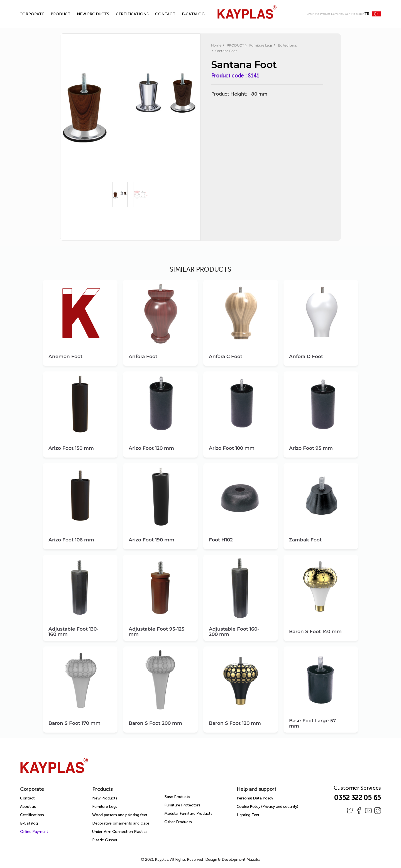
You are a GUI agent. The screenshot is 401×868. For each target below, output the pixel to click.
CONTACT (159, 14)
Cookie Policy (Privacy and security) (267, 807)
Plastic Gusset (105, 840)
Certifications (32, 815)
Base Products (177, 797)
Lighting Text (248, 815)
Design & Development (233, 860)
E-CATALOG (187, 14)
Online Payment (34, 832)
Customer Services (357, 789)
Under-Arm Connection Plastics (120, 832)
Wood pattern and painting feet (120, 815)
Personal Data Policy (255, 798)
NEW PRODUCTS (87, 14)
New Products (105, 798)
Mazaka (253, 860)
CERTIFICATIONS (126, 14)
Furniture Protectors (182, 805)
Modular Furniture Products (188, 814)
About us (28, 807)
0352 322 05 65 (357, 798)
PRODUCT (54, 14)
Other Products (178, 822)
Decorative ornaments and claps (121, 823)
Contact (27, 798)
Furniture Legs (105, 807)
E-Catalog (29, 823)
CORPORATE (25, 14)
